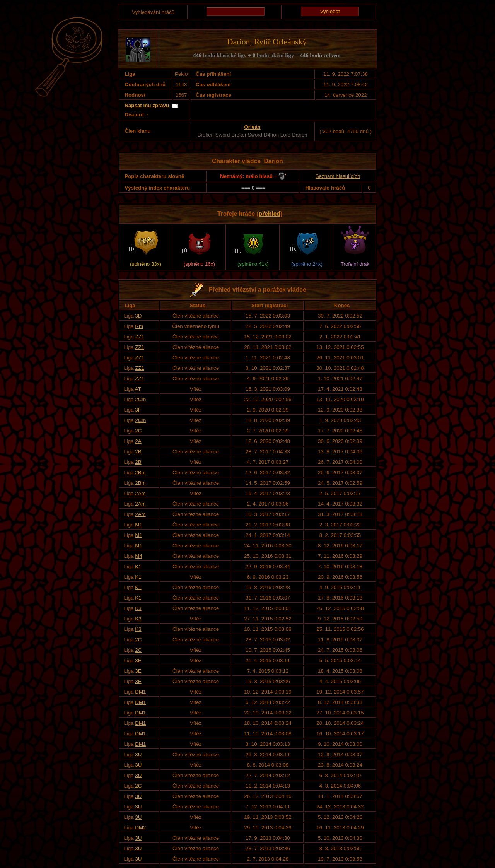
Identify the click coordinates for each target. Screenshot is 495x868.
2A (138, 441)
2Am (140, 493)
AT (138, 389)
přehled (270, 214)
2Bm (140, 472)
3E (138, 660)
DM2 (140, 828)
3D (138, 316)
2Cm (140, 399)
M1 (139, 525)
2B (138, 452)
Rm (139, 326)
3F (138, 410)
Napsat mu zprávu (147, 105)
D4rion (271, 135)
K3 (138, 608)
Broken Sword (214, 135)
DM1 (140, 692)
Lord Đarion (294, 135)
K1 (138, 566)
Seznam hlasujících (338, 176)
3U (138, 754)
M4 (139, 556)
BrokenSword (247, 135)
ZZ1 (140, 337)
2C (138, 431)
